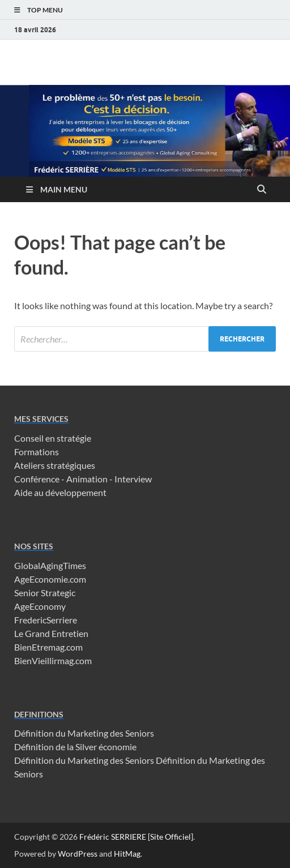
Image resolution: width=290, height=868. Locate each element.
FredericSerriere (46, 620)
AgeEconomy (40, 606)
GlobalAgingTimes (50, 565)
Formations (37, 452)
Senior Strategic (45, 593)
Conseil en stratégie (53, 438)
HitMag (127, 854)
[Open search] (262, 190)
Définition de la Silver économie (75, 747)
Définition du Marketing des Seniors (84, 733)
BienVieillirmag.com (53, 660)
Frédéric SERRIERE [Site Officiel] (136, 837)
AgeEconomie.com (50, 579)
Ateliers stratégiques (55, 465)
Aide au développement (60, 492)
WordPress (78, 854)
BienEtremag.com (48, 647)
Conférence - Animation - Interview (83, 479)
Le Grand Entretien (51, 633)
